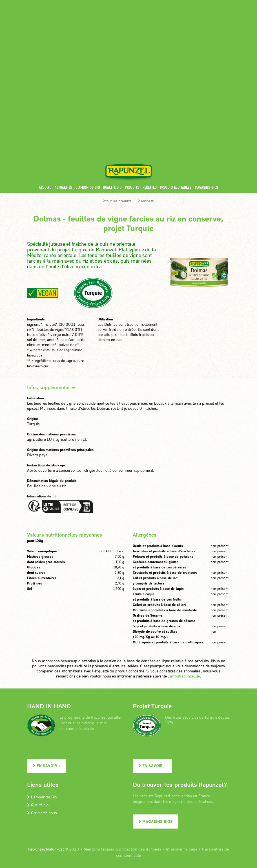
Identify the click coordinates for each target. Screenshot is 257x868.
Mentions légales (99, 742)
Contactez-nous (42, 706)
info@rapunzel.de (185, 569)
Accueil (45, 80)
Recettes (150, 80)
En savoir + (47, 658)
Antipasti (146, 94)
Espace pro (123, 4)
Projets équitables (176, 80)
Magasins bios (206, 80)
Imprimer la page (182, 742)
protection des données (140, 742)
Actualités (64, 80)
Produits (132, 80)
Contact (182, 4)
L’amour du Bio (42, 690)
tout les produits (117, 94)
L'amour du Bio (87, 80)
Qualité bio (112, 80)
